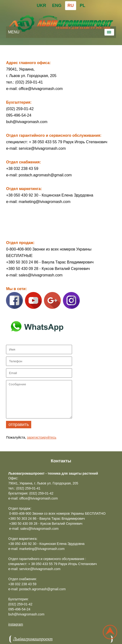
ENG (57, 6)
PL (82, 6)
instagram (15, 624)
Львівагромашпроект (33, 639)
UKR (41, 6)
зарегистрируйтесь (42, 437)
